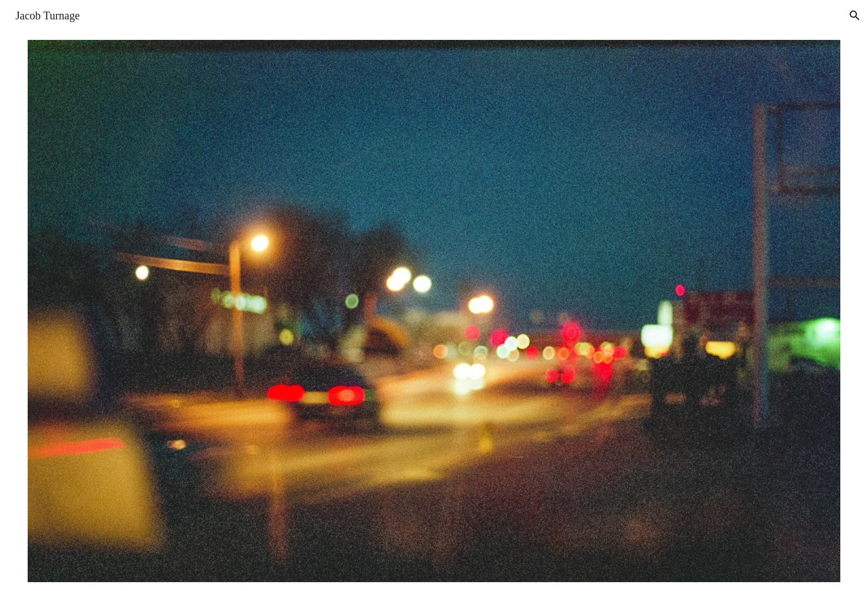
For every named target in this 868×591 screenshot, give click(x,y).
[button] (855, 16)
